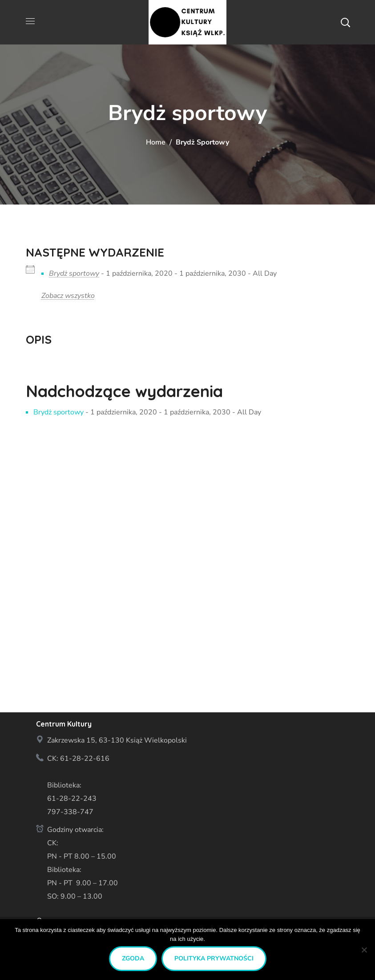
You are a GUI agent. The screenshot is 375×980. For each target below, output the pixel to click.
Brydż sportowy (74, 273)
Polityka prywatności (214, 958)
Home (156, 142)
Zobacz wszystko (68, 296)
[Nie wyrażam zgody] (364, 950)
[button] (345, 22)
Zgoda (133, 958)
